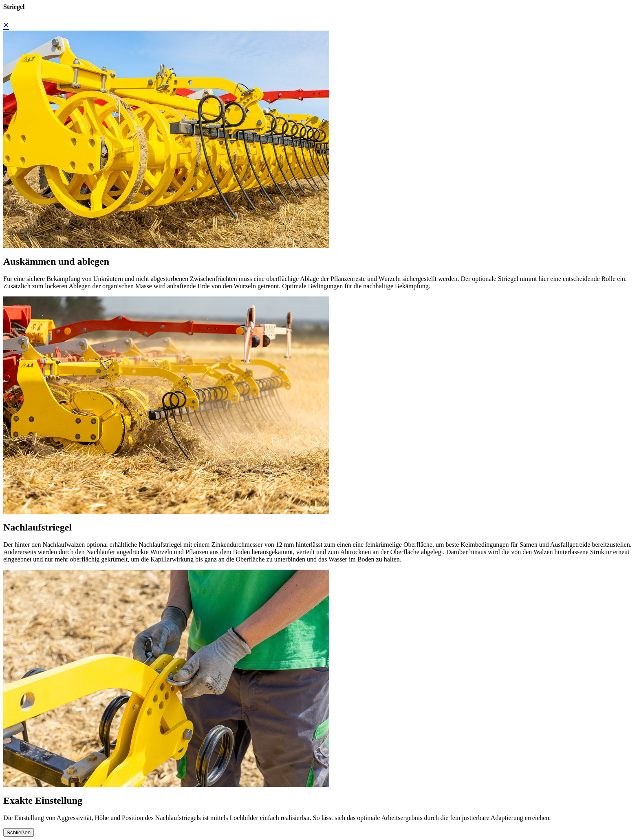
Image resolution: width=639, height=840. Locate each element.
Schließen (19, 832)
